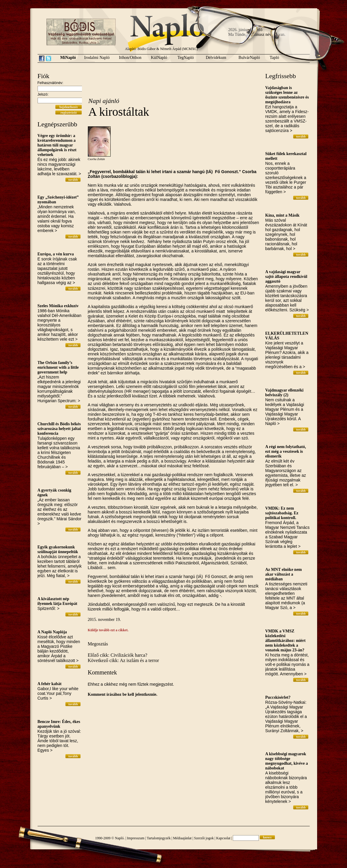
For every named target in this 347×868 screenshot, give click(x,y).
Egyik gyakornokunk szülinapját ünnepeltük (58, 549)
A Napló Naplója (52, 632)
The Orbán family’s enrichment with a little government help (58, 367)
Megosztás (98, 644)
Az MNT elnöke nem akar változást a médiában (284, 574)
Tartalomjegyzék (159, 838)
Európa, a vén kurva (56, 254)
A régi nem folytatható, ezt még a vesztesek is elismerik (286, 451)
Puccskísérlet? (278, 697)
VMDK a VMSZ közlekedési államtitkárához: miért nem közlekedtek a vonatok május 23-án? (285, 641)
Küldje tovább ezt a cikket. (108, 630)
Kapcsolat (223, 838)
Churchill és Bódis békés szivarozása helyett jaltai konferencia (59, 429)
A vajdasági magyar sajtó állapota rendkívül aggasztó (286, 277)
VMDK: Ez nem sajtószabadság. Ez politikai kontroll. (282, 513)
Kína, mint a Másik (283, 215)
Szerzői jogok (204, 838)
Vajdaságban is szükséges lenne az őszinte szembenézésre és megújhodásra (287, 95)
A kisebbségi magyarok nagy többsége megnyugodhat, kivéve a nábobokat (287, 761)
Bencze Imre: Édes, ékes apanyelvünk (59, 724)
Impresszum (136, 838)
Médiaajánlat (182, 838)
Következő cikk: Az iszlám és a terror (124, 660)
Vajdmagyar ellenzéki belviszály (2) (285, 393)
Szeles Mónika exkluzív (58, 306)
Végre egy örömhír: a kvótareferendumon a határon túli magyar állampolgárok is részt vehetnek (57, 145)
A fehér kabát (50, 684)
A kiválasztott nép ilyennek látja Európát (58, 601)
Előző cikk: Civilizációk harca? (118, 655)
